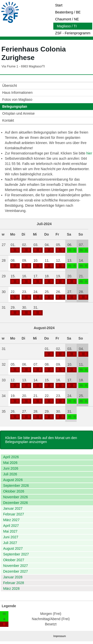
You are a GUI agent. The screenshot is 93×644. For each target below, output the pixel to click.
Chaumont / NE (67, 19)
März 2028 (11, 589)
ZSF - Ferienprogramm (73, 33)
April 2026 (11, 457)
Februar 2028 (14, 583)
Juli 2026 (10, 474)
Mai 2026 (10, 463)
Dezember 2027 (16, 571)
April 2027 (11, 526)
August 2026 (13, 480)
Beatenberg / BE (68, 12)
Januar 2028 (13, 577)
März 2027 (11, 520)
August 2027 (13, 548)
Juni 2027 (11, 537)
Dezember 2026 (16, 503)
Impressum (60, 636)
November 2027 (16, 566)
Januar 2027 (13, 508)
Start (59, 5)
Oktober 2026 (14, 491)
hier (89, 153)
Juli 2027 (10, 543)
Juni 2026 (11, 468)
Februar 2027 (14, 514)
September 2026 (16, 486)
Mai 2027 (10, 531)
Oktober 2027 (14, 560)
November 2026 (16, 497)
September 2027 (16, 554)
